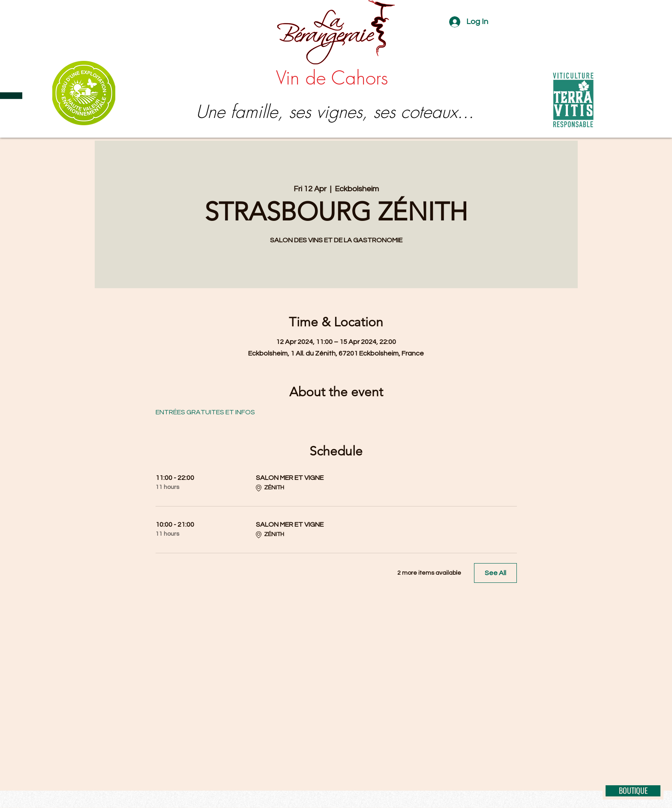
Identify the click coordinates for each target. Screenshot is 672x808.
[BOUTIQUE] (633, 791)
